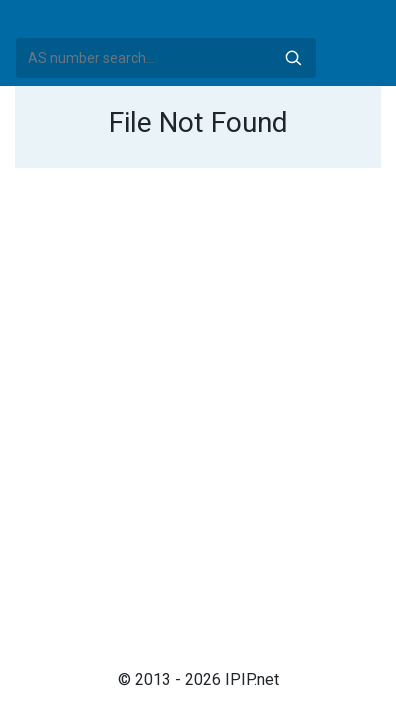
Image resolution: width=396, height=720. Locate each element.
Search (293, 58)
